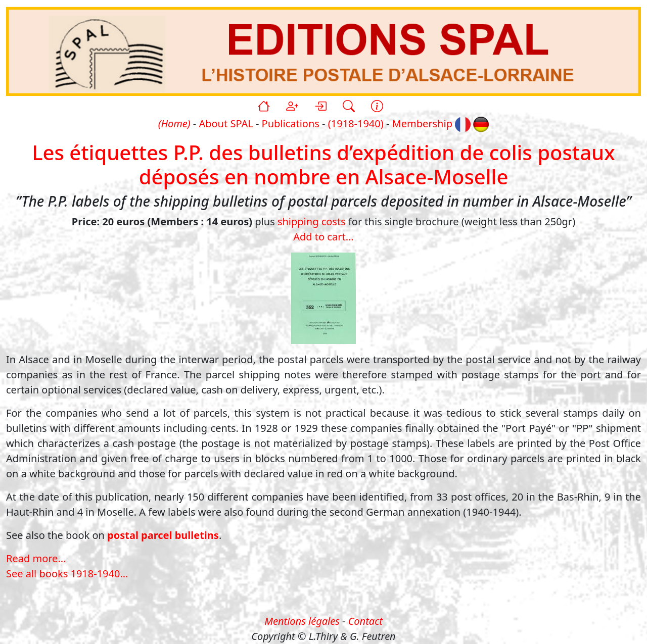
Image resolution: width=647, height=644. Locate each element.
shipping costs (312, 221)
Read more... (36, 558)
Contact (365, 621)
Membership (422, 123)
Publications (291, 123)
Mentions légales (302, 621)
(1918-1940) (356, 123)
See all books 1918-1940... (67, 574)
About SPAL (226, 123)
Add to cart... (323, 237)
